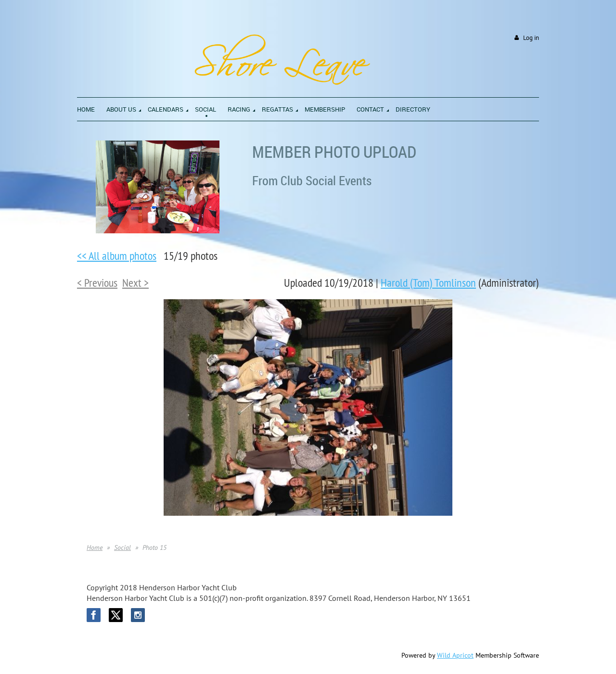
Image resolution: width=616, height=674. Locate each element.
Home (95, 547)
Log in (531, 38)
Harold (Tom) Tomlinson (428, 282)
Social (122, 547)
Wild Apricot (455, 655)
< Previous (97, 282)
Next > (135, 282)
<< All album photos (117, 255)
